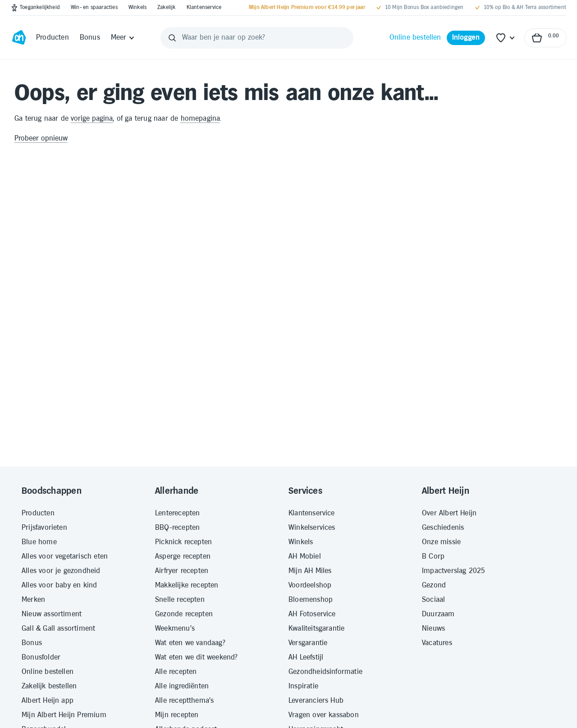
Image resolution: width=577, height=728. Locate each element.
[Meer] (123, 38)
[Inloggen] (466, 38)
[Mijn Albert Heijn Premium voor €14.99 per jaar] (307, 8)
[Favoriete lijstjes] (506, 38)
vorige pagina (92, 119)
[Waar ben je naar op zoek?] (257, 38)
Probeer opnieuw (41, 139)
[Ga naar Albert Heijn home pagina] (19, 38)
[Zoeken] (172, 38)
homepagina (201, 119)
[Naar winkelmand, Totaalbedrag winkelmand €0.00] (545, 38)
